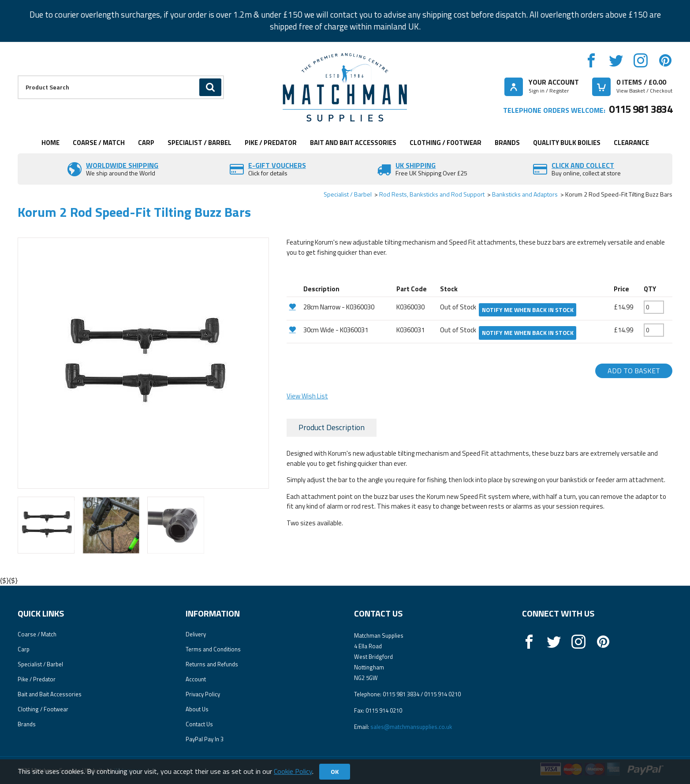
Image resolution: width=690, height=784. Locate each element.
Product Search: (18, 76)
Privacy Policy (203, 694)
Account (196, 679)
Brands (507, 143)
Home (50, 143)
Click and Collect (583, 165)
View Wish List (307, 396)
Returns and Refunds (212, 664)
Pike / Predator (271, 143)
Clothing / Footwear (446, 143)
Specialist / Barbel (200, 143)
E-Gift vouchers (277, 165)
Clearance (631, 143)
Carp (146, 143)
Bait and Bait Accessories (353, 143)
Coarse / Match (99, 143)
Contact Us (199, 724)
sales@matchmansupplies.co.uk (411, 727)
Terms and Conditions (213, 649)
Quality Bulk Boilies (567, 143)
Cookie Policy (293, 771)
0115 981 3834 (641, 109)
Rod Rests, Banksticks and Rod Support (432, 194)
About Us (197, 709)
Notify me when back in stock (528, 310)
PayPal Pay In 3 (205, 739)
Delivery (196, 634)
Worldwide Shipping (122, 165)
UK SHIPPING (416, 165)
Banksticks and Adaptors (525, 194)
